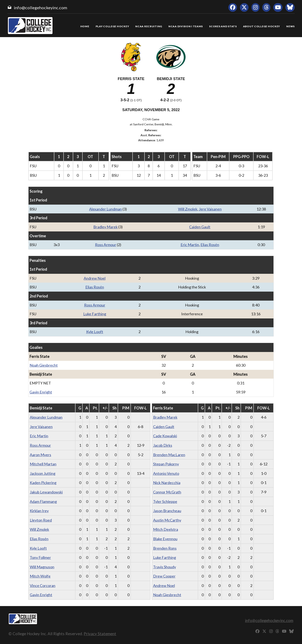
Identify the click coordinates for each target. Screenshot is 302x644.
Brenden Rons (165, 548)
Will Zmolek (188, 209)
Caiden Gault (200, 227)
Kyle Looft (95, 332)
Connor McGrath (167, 492)
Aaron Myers (40, 455)
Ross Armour (106, 245)
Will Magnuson (42, 567)
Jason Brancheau (167, 511)
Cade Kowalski (165, 436)
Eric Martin (190, 245)
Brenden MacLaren (169, 455)
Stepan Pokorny (166, 464)
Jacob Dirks (163, 445)
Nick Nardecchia (167, 483)
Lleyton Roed (41, 520)
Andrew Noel (95, 278)
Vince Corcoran (43, 586)
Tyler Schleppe (165, 501)
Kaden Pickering (43, 483)
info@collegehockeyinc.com (40, 8)
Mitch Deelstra (166, 529)
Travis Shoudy (165, 567)
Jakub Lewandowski (46, 492)
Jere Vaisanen (210, 209)
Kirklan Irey (39, 511)
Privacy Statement (100, 634)
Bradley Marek (105, 227)
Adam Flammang (43, 501)
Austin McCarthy (167, 520)
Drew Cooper (164, 576)
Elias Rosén (210, 245)
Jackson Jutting (43, 473)
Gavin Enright (41, 392)
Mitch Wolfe (40, 576)
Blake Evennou (165, 539)
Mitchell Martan (43, 464)
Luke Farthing (95, 314)
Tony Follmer (40, 557)
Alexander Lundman (105, 209)
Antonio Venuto (166, 473)
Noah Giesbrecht (44, 365)
